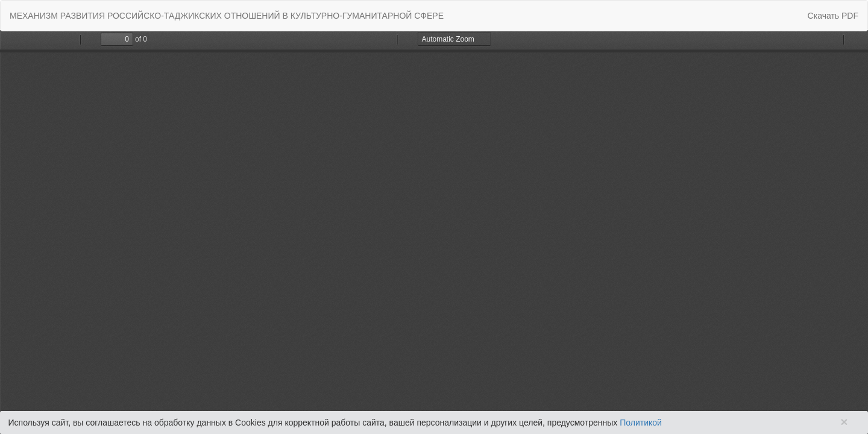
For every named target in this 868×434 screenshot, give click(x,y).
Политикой (641, 423)
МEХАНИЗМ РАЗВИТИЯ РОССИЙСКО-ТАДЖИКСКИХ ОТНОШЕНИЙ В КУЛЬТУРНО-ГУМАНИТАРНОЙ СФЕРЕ (227, 16)
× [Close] (844, 422)
